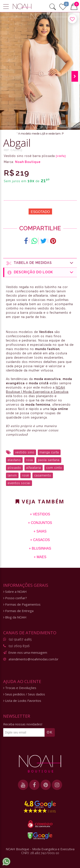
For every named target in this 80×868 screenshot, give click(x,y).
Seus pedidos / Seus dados (24, 694)
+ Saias (40, 531)
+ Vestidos (40, 514)
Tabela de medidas (40, 263)
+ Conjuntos (40, 523)
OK (50, 732)
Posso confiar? (15, 598)
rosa (29, 460)
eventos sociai (19, 483)
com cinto (54, 468)
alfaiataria (34, 468)
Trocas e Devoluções (20, 688)
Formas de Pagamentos (22, 604)
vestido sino (25, 452)
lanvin (12, 475)
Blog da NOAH (15, 617)
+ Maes (40, 557)
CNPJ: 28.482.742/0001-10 (40, 853)
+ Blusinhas (40, 548)
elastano (14, 460)
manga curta (49, 452)
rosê (25, 475)
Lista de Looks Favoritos (22, 701)
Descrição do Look (41, 272)
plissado (14, 468)
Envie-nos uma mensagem (28, 652)
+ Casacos (40, 540)
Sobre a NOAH (15, 592)
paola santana (49, 460)
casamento (43, 475)
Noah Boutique (28, 162)
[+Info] (61, 156)
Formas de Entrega (18, 611)
